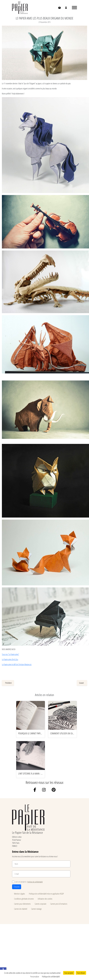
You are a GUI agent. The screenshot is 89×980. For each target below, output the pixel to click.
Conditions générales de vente (24, 899)
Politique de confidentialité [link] (51, 977)
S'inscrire (17, 887)
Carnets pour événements (22, 904)
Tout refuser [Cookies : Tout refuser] (81, 973)
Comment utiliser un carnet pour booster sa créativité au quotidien (62, 733)
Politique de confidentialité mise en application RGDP (46, 894)
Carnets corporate (40, 904)
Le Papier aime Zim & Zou (10, 659)
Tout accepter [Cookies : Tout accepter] (69, 973)
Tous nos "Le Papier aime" (10, 654)
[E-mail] (41, 874)
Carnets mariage (36, 909)
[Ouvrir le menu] (74, 8)
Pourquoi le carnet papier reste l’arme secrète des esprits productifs (31, 733)
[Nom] (41, 864)
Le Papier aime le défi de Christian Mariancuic (17, 664)
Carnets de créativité (21, 909)
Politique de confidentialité (35, 882)
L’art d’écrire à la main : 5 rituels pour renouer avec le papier (31, 773)
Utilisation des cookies (45, 899)
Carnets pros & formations (59, 904)
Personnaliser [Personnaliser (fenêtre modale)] (35, 977)
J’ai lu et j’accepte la (27, 882)
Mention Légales (19, 894)
